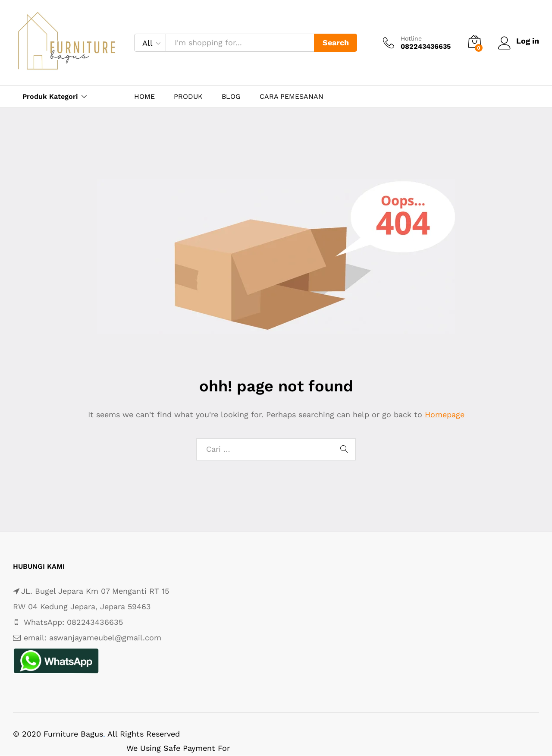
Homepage (445, 414)
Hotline (411, 38)
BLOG (231, 97)
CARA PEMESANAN (292, 97)
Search (336, 43)
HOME (144, 97)
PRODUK (188, 97)
